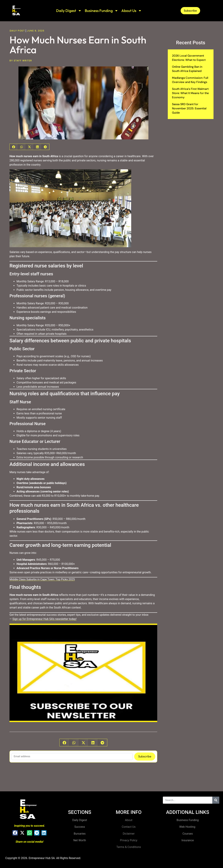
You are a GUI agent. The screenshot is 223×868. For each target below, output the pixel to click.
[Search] (216, 800)
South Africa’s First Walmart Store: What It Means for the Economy (190, 93)
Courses (188, 834)
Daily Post (17, 31)
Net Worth (80, 840)
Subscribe (145, 756)
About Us (132, 11)
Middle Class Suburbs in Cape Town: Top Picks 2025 (42, 579)
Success (80, 827)
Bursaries (80, 834)
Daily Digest (69, 11)
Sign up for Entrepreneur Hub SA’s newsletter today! (44, 619)
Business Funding (101, 11)
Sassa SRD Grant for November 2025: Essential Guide (189, 108)
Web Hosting (188, 827)
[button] (14, 147)
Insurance (188, 840)
